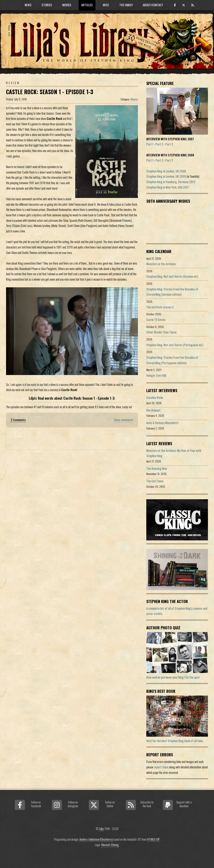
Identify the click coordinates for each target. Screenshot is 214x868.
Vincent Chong (110, 845)
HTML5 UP (153, 839)
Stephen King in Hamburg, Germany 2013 (171, 182)
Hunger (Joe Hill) (156, 375)
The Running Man (157, 468)
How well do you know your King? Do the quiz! (173, 677)
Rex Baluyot (153, 410)
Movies (134, 99)
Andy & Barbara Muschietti (162, 423)
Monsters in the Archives (161, 264)
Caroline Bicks (155, 397)
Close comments (124, 420)
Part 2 (159, 144)
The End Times (155, 481)
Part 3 (169, 144)
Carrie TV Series (156, 320)
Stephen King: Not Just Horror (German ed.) (172, 276)
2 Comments (18, 420)
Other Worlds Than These (161, 332)
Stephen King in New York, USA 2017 (168, 187)
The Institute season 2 (160, 307)
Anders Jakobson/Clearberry (96, 839)
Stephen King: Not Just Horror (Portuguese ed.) (175, 345)
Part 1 (150, 144)
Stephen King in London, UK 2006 (166, 171)
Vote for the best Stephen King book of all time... (175, 741)
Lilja (101, 829)
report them (161, 767)
